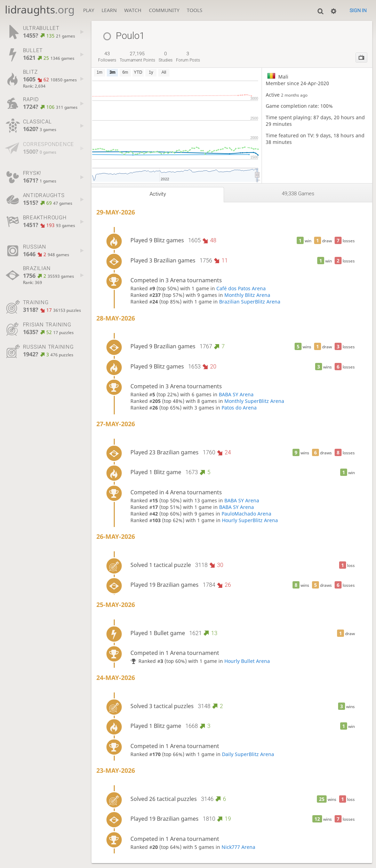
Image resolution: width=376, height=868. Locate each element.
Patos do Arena (239, 408)
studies (166, 56)
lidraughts (40, 10)
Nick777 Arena (238, 847)
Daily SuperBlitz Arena (248, 754)
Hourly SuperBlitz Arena (250, 520)
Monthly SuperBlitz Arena (254, 401)
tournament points (137, 56)
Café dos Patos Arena (241, 288)
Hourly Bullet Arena (247, 661)
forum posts (188, 56)
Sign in (358, 10)
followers (107, 56)
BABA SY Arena (236, 394)
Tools (195, 10)
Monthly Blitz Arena (247, 295)
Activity (158, 194)
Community (164, 10)
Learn (109, 10)
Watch (133, 10)
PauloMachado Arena (246, 514)
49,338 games (298, 194)
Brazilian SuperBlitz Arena (250, 302)
